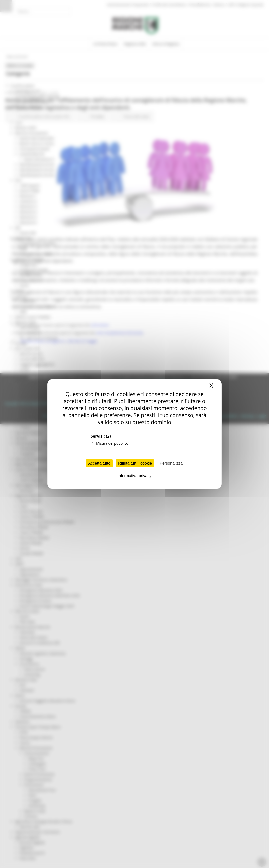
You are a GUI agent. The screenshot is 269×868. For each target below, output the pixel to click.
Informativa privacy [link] (134, 476)
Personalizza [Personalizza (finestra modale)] (171, 463)
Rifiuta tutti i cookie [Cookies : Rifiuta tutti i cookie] (135, 463)
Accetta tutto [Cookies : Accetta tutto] (99, 463)
